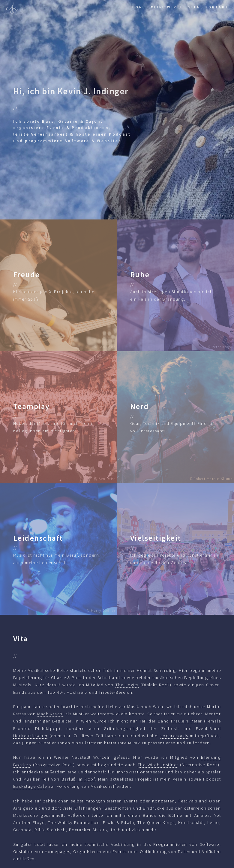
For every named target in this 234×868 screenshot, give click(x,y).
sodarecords (174, 736)
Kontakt (217, 7)
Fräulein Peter (186, 721)
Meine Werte (167, 7)
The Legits (127, 685)
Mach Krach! (51, 714)
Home (139, 7)
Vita (194, 7)
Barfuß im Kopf (78, 779)
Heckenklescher (31, 736)
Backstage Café (30, 786)
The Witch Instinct (158, 765)
